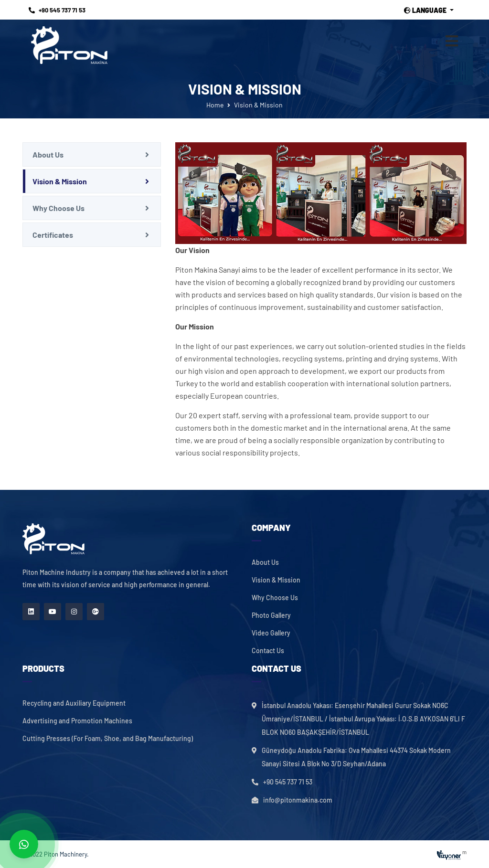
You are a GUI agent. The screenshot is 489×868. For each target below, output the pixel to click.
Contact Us (268, 651)
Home (215, 105)
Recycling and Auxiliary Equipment (74, 703)
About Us (48, 154)
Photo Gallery (271, 615)
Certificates (53, 235)
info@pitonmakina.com (298, 800)
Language (426, 11)
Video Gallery (271, 633)
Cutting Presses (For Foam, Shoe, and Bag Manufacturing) (108, 739)
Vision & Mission (60, 181)
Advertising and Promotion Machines (77, 721)
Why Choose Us (58, 208)
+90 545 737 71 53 (57, 10)
